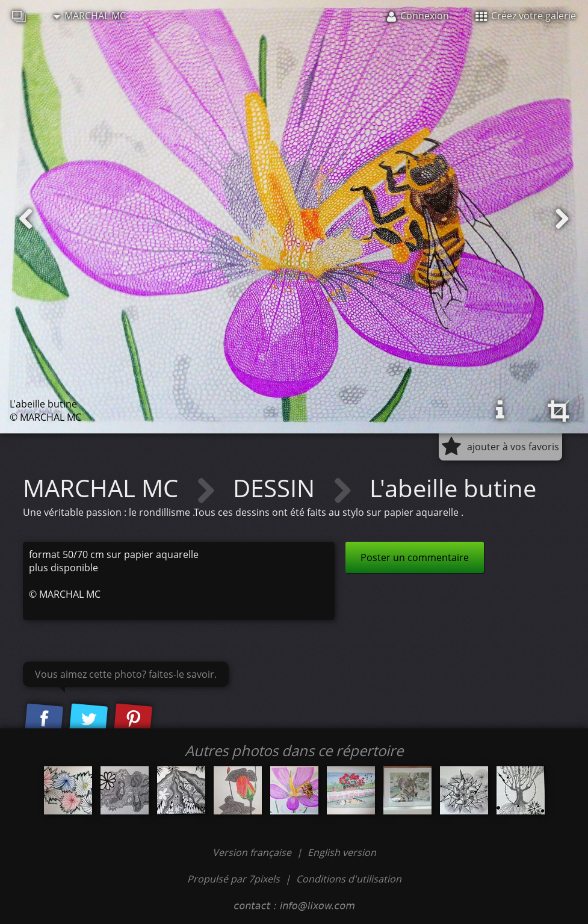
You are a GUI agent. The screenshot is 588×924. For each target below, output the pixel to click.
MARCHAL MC (90, 16)
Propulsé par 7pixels (234, 879)
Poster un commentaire (415, 557)
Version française (253, 852)
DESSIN (277, 488)
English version (342, 852)
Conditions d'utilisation (349, 879)
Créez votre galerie (526, 16)
